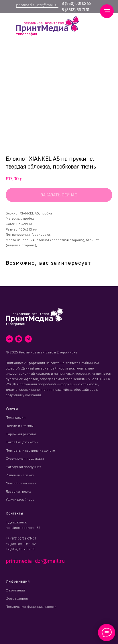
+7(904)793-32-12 (20, 549)
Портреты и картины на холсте (30, 450)
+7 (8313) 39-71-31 (21, 538)
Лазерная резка (18, 491)
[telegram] (28, 339)
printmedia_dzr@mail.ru (37, 5)
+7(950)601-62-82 (21, 544)
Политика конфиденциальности (31, 607)
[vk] (9, 339)
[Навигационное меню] (107, 11)
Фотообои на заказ (21, 483)
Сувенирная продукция (25, 458)
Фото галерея (17, 598)
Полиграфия (16, 417)
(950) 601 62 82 (78, 3)
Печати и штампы (20, 426)
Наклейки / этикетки (22, 442)
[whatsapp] (19, 339)
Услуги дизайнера (20, 499)
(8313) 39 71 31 (76, 10)
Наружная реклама (21, 434)
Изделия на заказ (20, 475)
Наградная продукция (23, 467)
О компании (15, 590)
